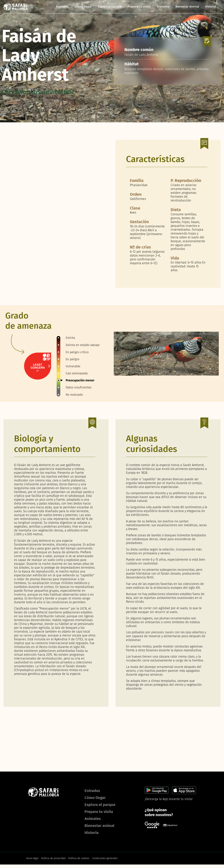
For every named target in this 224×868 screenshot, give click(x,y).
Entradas (63, 7)
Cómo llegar (84, 7)
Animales (164, 7)
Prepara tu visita (140, 7)
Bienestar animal (188, 7)
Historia (211, 7)
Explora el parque (110, 7)
